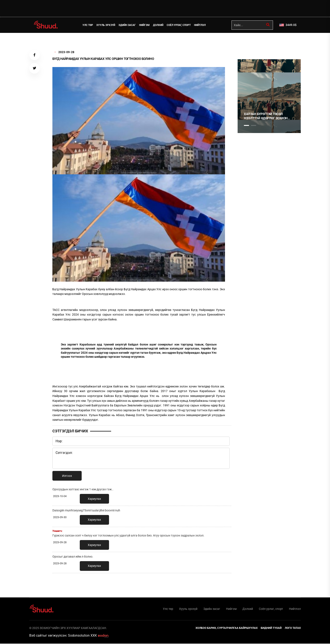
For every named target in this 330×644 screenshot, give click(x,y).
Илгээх (67, 476)
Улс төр (88, 25)
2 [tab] (254, 125)
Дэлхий (159, 25)
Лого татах (293, 628)
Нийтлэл (200, 25)
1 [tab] (246, 42)
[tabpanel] (269, 96)
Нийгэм (145, 25)
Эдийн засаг (128, 25)
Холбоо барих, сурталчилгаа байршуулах (227, 628)
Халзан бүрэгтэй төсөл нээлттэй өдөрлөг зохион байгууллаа (266, 116)
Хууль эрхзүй (106, 25)
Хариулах (94, 499)
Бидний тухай (271, 628)
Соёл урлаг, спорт (179, 25)
